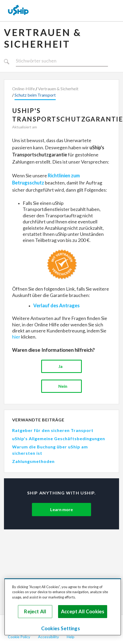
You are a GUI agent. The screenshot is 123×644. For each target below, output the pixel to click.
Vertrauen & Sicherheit (43, 38)
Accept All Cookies (83, 611)
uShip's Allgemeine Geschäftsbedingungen (59, 438)
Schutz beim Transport (35, 95)
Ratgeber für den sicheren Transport (53, 430)
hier (16, 337)
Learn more (61, 509)
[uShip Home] (18, 11)
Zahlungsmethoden (33, 461)
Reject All (35, 611)
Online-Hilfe (23, 89)
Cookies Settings (61, 628)
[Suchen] (62, 61)
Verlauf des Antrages (56, 305)
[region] (63, 607)
